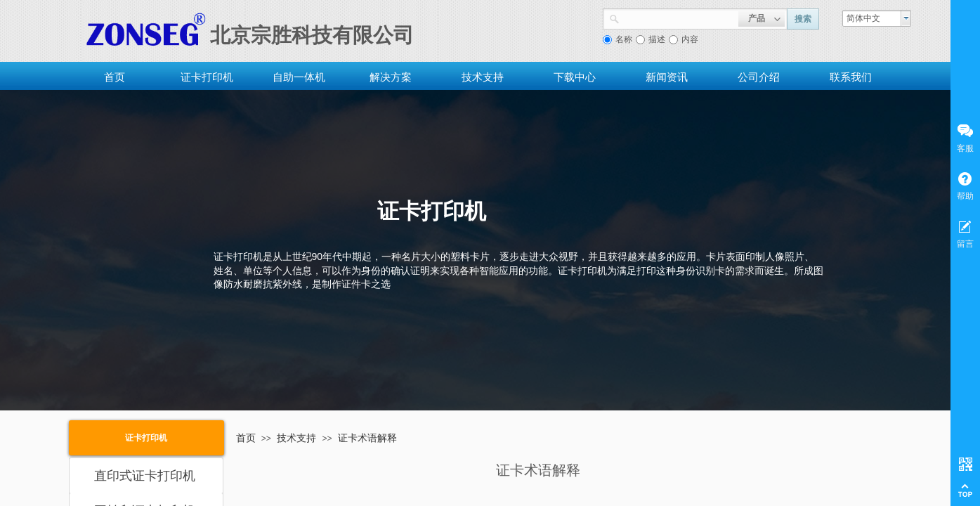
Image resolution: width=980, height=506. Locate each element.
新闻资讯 (667, 77)
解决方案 (391, 77)
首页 (115, 77)
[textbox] (679, 18)
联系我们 (851, 77)
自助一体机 (299, 77)
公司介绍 (759, 77)
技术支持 (483, 77)
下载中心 (575, 77)
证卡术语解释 (367, 438)
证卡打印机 (207, 77)
